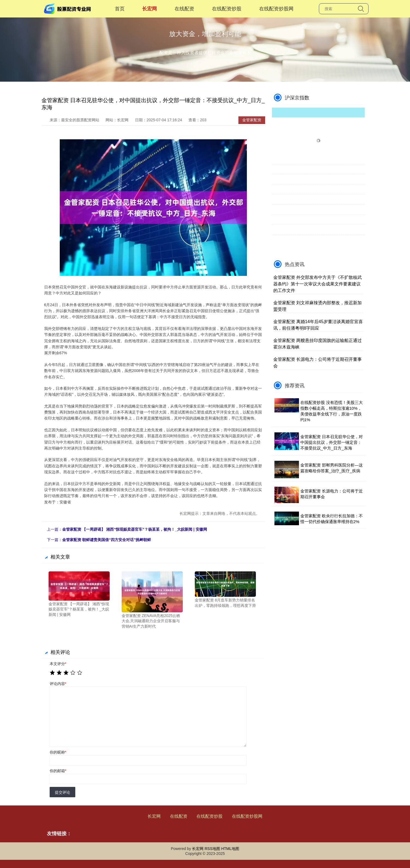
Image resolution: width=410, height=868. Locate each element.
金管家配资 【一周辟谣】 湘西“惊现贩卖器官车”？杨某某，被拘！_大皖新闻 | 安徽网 (135, 529)
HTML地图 (230, 849)
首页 (120, 9)
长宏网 (149, 9)
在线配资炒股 (227, 9)
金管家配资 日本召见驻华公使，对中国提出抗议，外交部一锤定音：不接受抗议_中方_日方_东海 (332, 442)
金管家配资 (252, 120)
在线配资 (184, 9)
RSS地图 (212, 849)
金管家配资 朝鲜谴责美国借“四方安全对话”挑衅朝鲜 (107, 540)
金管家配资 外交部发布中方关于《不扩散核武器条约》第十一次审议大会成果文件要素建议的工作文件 (318, 284)
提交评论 (62, 792)
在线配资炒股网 (276, 9)
